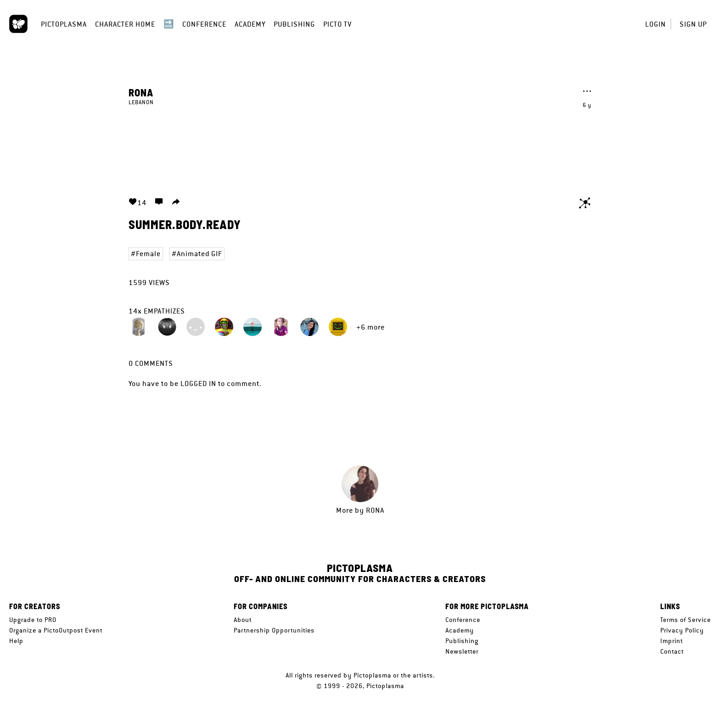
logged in (198, 384)
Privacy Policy (682, 630)
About (243, 620)
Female (148, 254)
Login (655, 24)
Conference (204, 24)
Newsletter (462, 651)
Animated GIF (200, 254)
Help (16, 641)
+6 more (371, 327)
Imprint (672, 641)
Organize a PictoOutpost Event (56, 630)
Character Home (125, 24)
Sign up (693, 24)
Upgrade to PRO (33, 620)
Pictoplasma (64, 24)
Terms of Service (686, 620)
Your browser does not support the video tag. (360, 146)
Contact (672, 651)
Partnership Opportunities (274, 630)
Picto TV (337, 24)
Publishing (294, 24)
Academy (250, 24)
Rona (141, 92)
